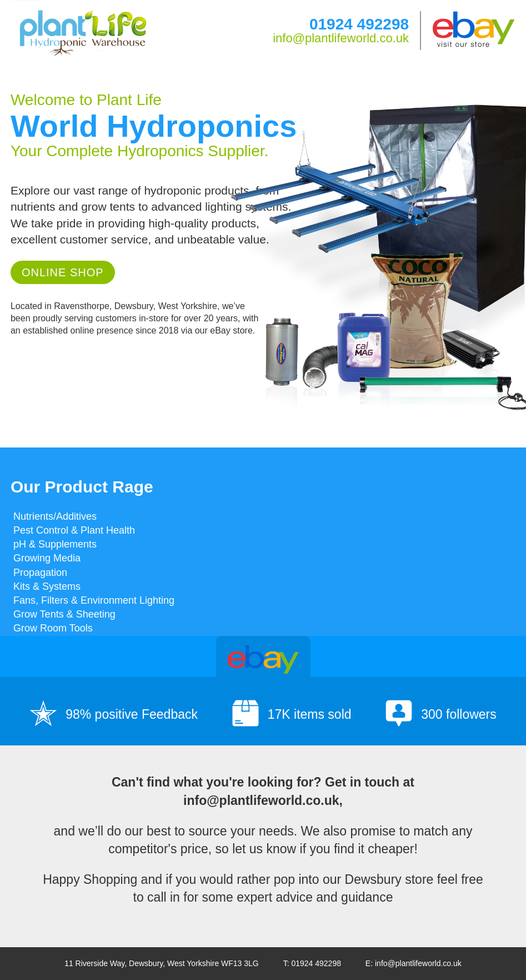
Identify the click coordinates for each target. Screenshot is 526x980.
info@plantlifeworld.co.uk (341, 38)
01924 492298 (359, 24)
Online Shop (63, 272)
